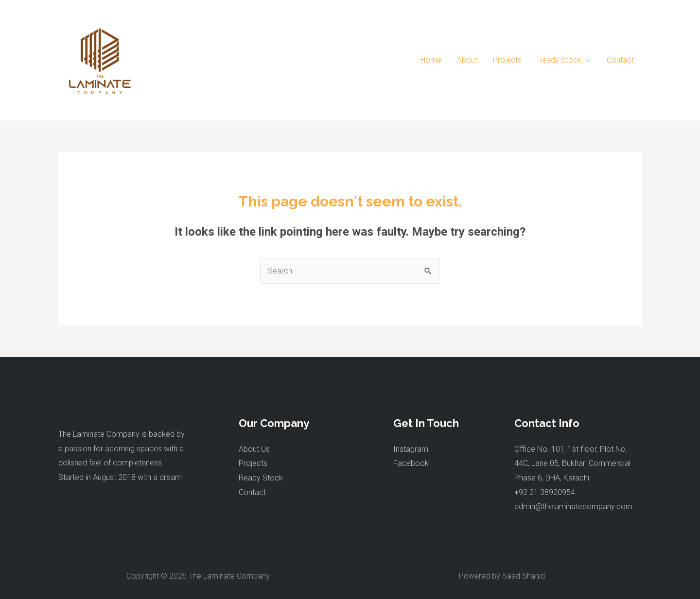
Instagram (411, 449)
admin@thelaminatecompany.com (573, 506)
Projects (253, 463)
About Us (254, 449)
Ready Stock (261, 478)
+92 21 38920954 (545, 492)
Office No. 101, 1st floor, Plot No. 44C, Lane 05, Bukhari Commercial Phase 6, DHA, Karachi (572, 463)
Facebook (411, 463)
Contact (252, 492)
